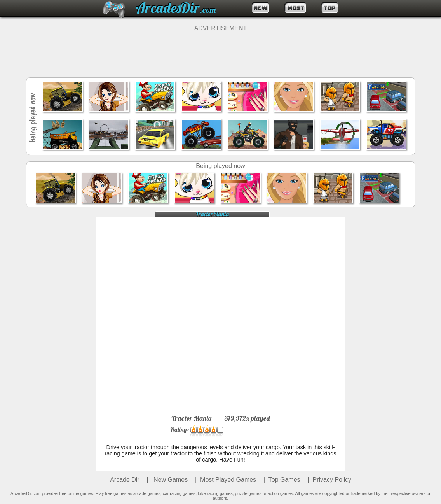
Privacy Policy (332, 480)
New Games (170, 480)
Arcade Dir (125, 480)
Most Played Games (228, 480)
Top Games (284, 480)
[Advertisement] (221, 49)
